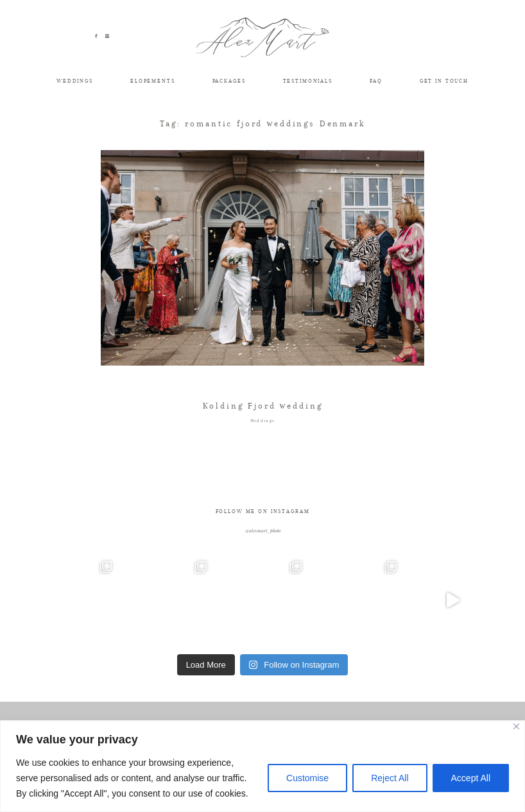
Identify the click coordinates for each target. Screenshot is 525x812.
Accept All (471, 778)
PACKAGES (229, 81)
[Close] (516, 726)
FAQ (376, 81)
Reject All (390, 778)
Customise (307, 778)
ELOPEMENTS (153, 81)
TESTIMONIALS (308, 81)
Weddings (263, 421)
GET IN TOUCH (444, 81)
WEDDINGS (75, 81)
